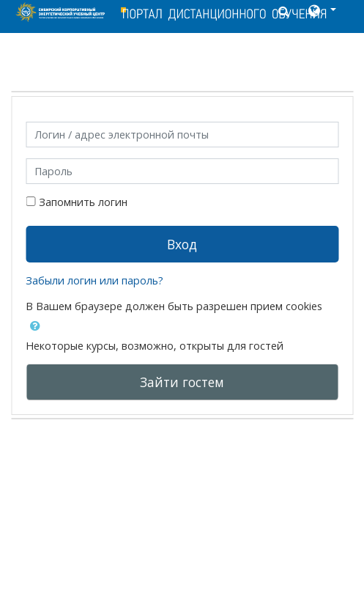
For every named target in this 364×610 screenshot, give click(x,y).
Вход (182, 244)
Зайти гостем (182, 382)
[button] (321, 12)
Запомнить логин (83, 202)
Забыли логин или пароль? (94, 280)
